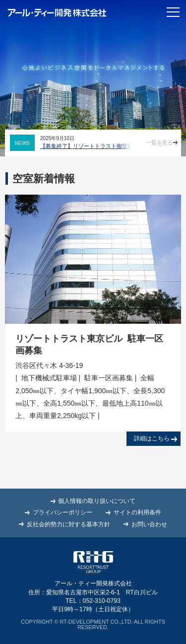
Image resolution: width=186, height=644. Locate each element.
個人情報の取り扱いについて (97, 501)
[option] (92, 143)
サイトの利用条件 (137, 512)
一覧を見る (162, 143)
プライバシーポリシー (62, 512)
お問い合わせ (149, 524)
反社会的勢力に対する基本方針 (68, 524)
